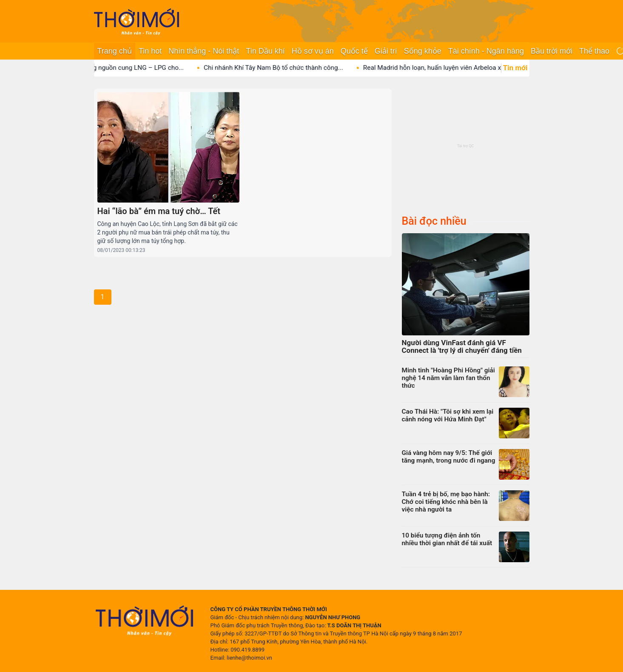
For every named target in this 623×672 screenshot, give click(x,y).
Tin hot (150, 51)
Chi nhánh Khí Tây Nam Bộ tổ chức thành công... (284, 68)
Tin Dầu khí (265, 51)
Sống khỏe (423, 51)
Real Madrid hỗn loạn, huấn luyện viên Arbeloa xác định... (455, 68)
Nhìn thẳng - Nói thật (204, 51)
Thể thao (594, 51)
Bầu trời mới (552, 51)
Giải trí (386, 51)
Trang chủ (115, 51)
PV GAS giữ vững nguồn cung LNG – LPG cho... (126, 68)
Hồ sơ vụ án (313, 51)
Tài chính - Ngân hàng (486, 51)
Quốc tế (354, 51)
